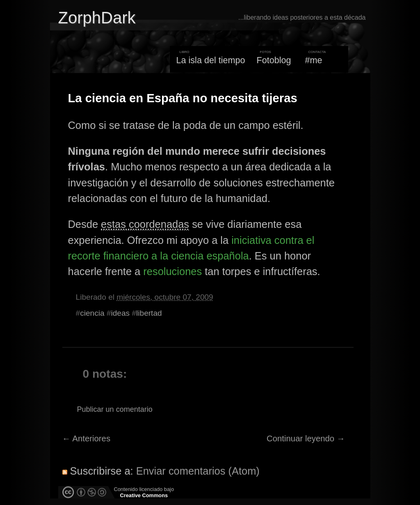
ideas (121, 313)
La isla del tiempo (210, 60)
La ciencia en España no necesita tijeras (183, 98)
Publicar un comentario (115, 409)
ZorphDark (97, 18)
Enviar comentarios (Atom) (198, 471)
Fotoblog (274, 60)
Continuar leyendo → (306, 438)
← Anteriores (87, 438)
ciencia (92, 313)
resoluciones (172, 271)
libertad (149, 313)
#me (314, 60)
